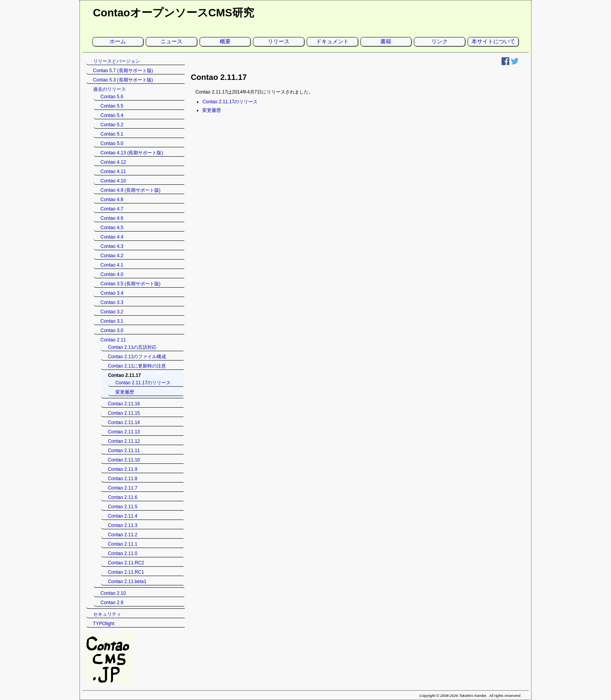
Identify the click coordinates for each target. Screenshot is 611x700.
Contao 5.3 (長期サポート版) (123, 80)
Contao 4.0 (112, 274)
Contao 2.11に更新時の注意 (137, 366)
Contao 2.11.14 (124, 422)
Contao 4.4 (112, 237)
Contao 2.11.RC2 (126, 563)
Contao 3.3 (112, 302)
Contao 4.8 (112, 200)
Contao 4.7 (112, 209)
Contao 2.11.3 (123, 525)
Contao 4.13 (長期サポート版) (132, 153)
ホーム (118, 41)
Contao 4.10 (113, 181)
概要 (225, 41)
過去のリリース (109, 89)
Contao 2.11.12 (124, 441)
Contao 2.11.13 (124, 432)
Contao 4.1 (112, 265)
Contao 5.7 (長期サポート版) (123, 71)
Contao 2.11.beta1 (127, 582)
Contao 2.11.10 (124, 460)
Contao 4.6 (112, 218)
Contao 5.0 (112, 143)
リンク (440, 41)
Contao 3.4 (112, 293)
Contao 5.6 (112, 97)
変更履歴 (212, 110)
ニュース (171, 41)
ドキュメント (332, 41)
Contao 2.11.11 (124, 451)
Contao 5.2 (112, 125)
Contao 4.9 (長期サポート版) (131, 190)
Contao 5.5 (112, 106)
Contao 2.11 (113, 340)
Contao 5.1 (112, 134)
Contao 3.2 (112, 312)
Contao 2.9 (112, 603)
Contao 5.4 (112, 115)
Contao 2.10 (113, 593)
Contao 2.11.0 (123, 553)
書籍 (386, 41)
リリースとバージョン (117, 61)
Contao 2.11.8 (123, 479)
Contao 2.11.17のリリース (230, 102)
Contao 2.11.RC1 (126, 572)
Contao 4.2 (112, 256)
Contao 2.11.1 (123, 544)
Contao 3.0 (112, 331)
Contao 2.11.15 (124, 413)
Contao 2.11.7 (123, 488)
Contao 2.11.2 (123, 535)
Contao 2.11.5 (123, 507)
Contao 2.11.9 (123, 469)
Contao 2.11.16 (124, 404)
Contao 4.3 (112, 246)
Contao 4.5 (112, 228)
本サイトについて (493, 41)
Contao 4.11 (113, 171)
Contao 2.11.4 (123, 516)
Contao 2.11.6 (123, 497)
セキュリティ (107, 614)
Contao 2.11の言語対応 (132, 347)
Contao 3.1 (112, 321)
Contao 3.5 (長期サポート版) (131, 284)
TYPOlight (104, 624)
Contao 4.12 (113, 162)
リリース (279, 41)
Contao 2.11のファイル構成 (137, 357)
